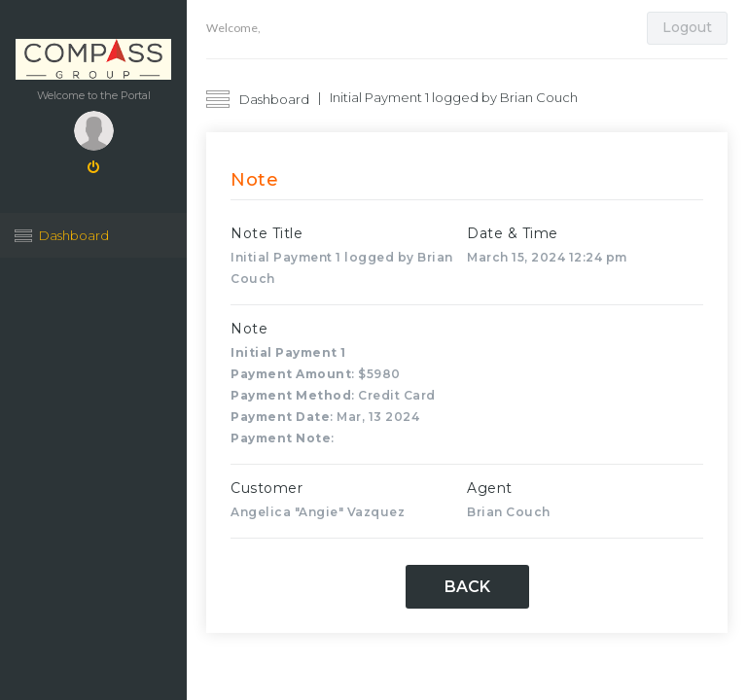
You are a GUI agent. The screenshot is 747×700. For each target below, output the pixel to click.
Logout (687, 27)
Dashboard (74, 235)
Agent (490, 488)
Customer (267, 488)
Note (249, 329)
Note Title (267, 233)
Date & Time (513, 233)
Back (467, 587)
